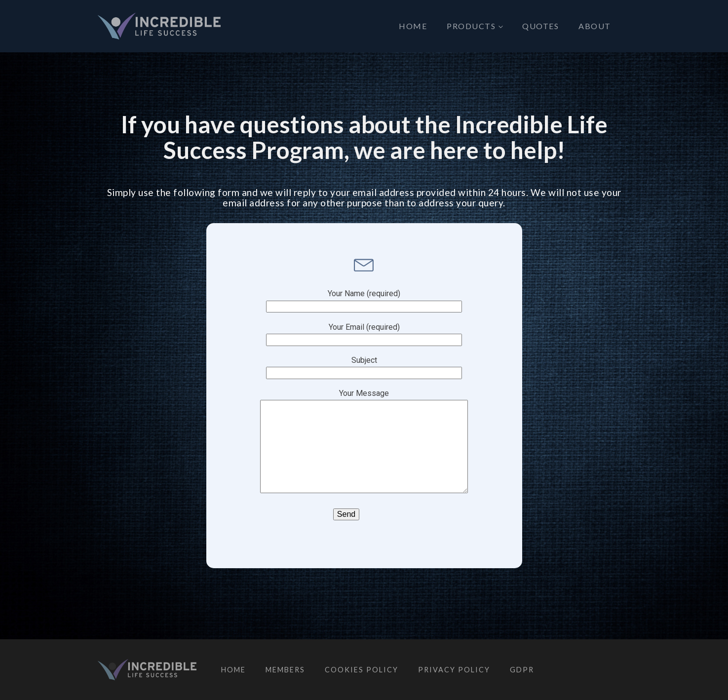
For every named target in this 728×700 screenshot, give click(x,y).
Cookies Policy (362, 670)
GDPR (522, 670)
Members (285, 670)
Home (413, 26)
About (595, 26)
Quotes (540, 26)
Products (471, 26)
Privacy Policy (454, 670)
